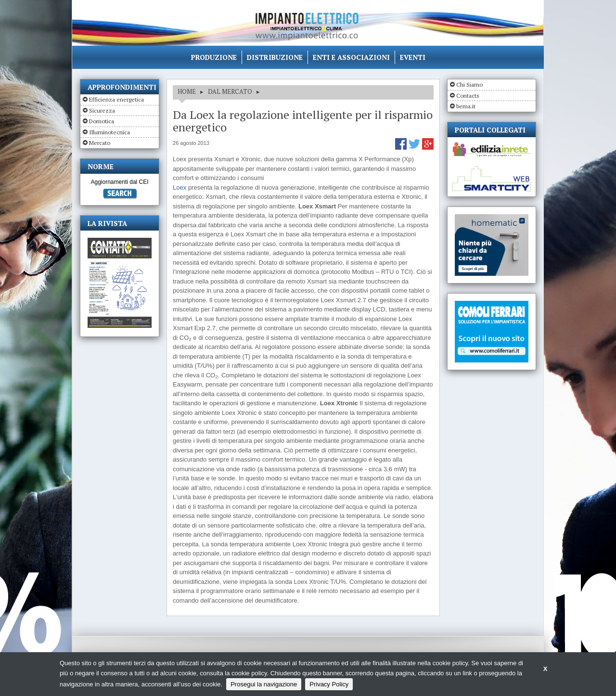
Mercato (100, 143)
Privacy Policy (329, 684)
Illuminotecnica (109, 132)
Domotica (102, 121)
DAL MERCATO (230, 91)
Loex (180, 187)
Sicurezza (102, 110)
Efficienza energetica (116, 99)
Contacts (468, 96)
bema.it (466, 106)
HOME (187, 91)
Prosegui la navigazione (264, 684)
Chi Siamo (469, 84)
